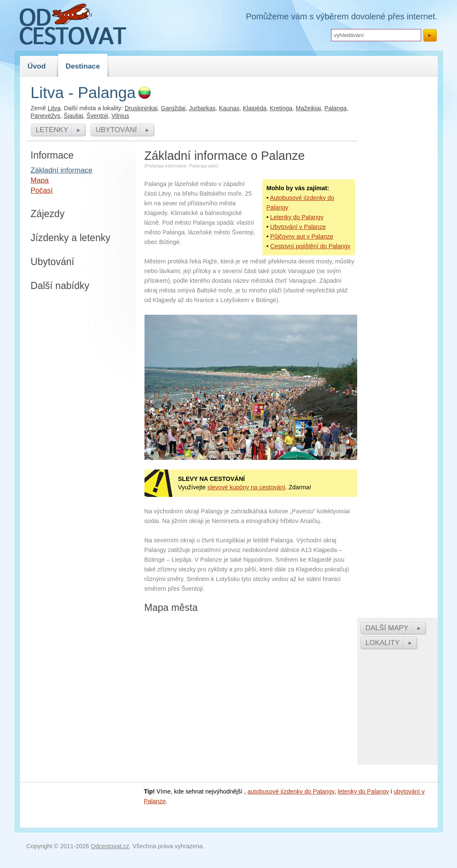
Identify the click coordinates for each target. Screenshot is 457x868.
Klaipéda (254, 108)
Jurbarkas (202, 108)
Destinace (83, 66)
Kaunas (229, 108)
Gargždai (173, 108)
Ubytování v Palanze (298, 227)
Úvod (37, 66)
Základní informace (62, 170)
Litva (54, 108)
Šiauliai (73, 116)
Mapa (40, 180)
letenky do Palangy (363, 791)
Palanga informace (166, 166)
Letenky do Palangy (297, 217)
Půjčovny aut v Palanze (302, 236)
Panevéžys (45, 116)
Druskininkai (141, 108)
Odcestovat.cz (110, 846)
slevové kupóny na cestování (246, 487)
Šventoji (97, 116)
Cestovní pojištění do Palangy (310, 246)
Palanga (335, 108)
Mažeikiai (308, 108)
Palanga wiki (203, 166)
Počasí (42, 190)
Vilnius (120, 116)
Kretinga (281, 108)
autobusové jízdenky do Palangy (291, 791)
